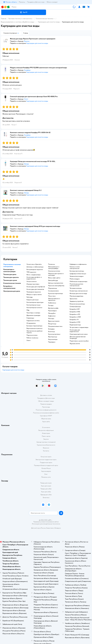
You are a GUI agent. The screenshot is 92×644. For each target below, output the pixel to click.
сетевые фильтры (75, 307)
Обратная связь (46, 419)
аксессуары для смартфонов (36, 287)
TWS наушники (31, 272)
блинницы (52, 332)
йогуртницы (52, 324)
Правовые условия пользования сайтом (46, 522)
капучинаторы (53, 339)
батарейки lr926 (75, 312)
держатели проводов (33, 315)
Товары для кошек (46, 483)
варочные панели (54, 321)
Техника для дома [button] (10, 274)
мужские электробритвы (56, 286)
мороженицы (53, 288)
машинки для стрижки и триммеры (56, 274)
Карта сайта (46, 422)
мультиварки (52, 311)
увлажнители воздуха (77, 276)
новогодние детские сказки (79, 334)
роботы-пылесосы (32, 338)
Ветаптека (46, 498)
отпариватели (31, 323)
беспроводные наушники (35, 270)
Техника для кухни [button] (10, 280)
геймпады (30, 297)
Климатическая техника (44, 19)
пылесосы (52, 264)
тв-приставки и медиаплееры (79, 327)
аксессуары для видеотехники (75, 331)
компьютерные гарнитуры (35, 302)
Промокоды (46, 407)
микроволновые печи (55, 326)
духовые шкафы (53, 308)
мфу (28, 310)
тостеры (51, 306)
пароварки (52, 342)
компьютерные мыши (33, 305)
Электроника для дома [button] (12, 291)
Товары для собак (46, 489)
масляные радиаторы (76, 296)
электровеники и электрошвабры (54, 268)
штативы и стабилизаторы (35, 267)
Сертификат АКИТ (46, 416)
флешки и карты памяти (34, 295)
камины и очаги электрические (75, 268)
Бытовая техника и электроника (20, 19)
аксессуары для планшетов (35, 289)
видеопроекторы (75, 325)
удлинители (73, 299)
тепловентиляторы (76, 288)
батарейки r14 (74, 320)
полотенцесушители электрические (76, 285)
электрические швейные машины (34, 332)
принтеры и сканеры (33, 313)
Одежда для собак (46, 495)
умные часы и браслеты (34, 264)
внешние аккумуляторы (77, 304)
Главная (4, 19)
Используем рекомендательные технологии (46, 524)
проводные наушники (34, 292)
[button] (24, 12)
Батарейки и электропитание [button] (9, 287)
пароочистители (32, 335)
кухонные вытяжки (54, 334)
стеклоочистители (54, 271)
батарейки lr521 (75, 309)
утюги (28, 340)
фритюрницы (53, 337)
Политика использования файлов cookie (46, 413)
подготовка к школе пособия (79, 341)
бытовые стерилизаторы (34, 326)
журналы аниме (75, 344)
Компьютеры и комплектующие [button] (9, 270)
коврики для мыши (33, 300)
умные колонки (32, 282)
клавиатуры (30, 318)
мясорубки (52, 313)
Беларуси (58, 528)
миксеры (51, 319)
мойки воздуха (75, 279)
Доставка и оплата (46, 395)
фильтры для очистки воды (78, 294)
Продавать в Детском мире (46, 398)
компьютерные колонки (34, 308)
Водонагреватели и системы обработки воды (17, 22)
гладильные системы (33, 321)
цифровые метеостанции (78, 274)
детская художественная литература (78, 338)
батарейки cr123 (75, 314)
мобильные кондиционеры (78, 282)
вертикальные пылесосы (34, 328)
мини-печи (52, 296)
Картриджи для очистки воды (49, 22)
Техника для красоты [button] (11, 277)
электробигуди (53, 280)
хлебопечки (52, 303)
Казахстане (50, 528)
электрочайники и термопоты (54, 299)
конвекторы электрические (79, 291)
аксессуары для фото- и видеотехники (34, 278)
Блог (46, 474)
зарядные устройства (77, 301)
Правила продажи (46, 404)
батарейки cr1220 (75, 317)
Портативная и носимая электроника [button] (12, 265)
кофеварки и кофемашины (78, 264)
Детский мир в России (38, 528)
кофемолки (52, 316)
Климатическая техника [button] (12, 283)
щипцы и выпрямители (56, 283)
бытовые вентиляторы (77, 271)
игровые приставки (33, 284)
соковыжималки (53, 291)
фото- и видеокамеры (34, 275)
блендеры (51, 329)
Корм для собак (46, 492)
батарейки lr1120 (75, 322)
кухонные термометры (56, 294)
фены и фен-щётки (54, 278)
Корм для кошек (46, 486)
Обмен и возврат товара (46, 401)
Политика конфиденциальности (46, 410)
